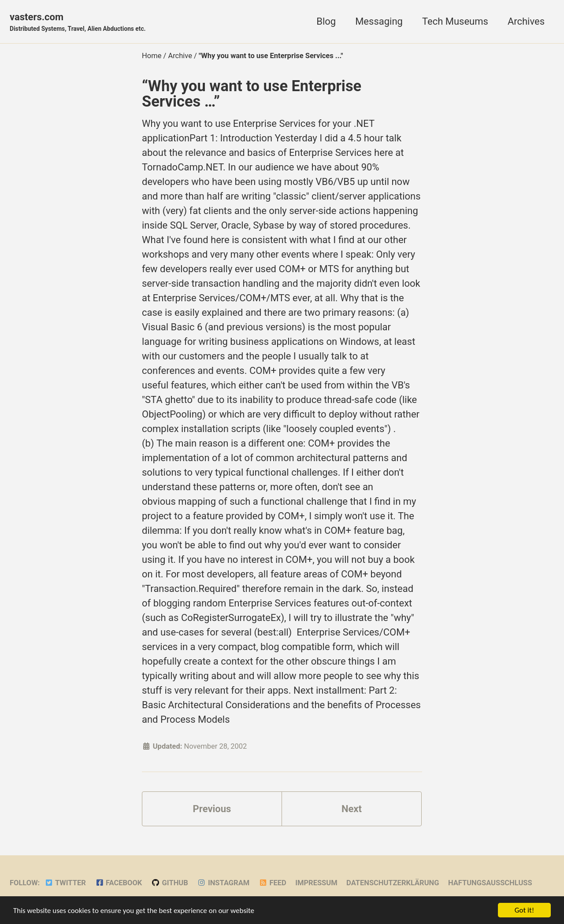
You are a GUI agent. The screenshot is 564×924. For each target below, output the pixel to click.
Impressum (316, 883)
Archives (526, 21)
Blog (326, 21)
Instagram (223, 883)
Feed (273, 883)
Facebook (118, 883)
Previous (212, 809)
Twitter (65, 883)
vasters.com (78, 22)
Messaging (379, 21)
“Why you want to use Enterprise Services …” (252, 93)
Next (352, 809)
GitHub (170, 883)
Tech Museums (455, 21)
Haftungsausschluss (490, 883)
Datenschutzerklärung (393, 883)
